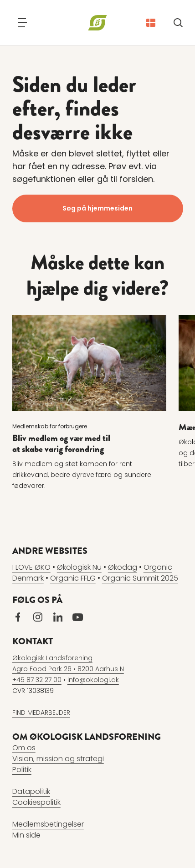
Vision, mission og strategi (58, 759)
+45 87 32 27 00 (37, 680)
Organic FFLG (73, 578)
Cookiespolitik (36, 802)
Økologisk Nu (79, 567)
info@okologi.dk (93, 680)
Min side (26, 835)
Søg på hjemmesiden (97, 208)
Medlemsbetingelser (48, 824)
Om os (24, 748)
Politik (22, 770)
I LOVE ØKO (31, 567)
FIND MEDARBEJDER (41, 712)
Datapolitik (31, 791)
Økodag (123, 567)
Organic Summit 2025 (140, 578)
